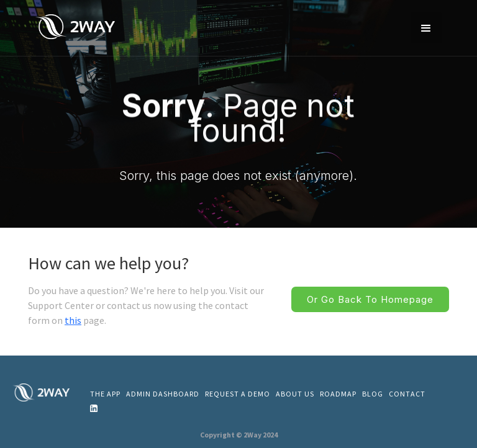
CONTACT (407, 394)
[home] (78, 26)
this (73, 320)
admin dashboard (163, 394)
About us (295, 394)
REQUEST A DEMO (238, 394)
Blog (373, 394)
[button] (426, 28)
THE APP (105, 394)
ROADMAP (338, 394)
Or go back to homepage (370, 299)
